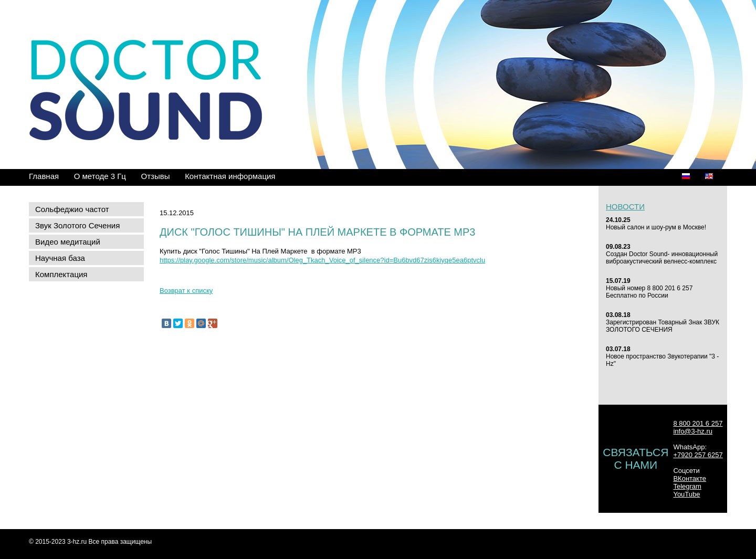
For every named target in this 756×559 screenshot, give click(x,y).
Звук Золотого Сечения (77, 225)
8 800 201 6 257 (698, 423)
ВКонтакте (690, 478)
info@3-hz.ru (693, 431)
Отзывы (156, 176)
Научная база (60, 258)
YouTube (686, 494)
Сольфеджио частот (72, 209)
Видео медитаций (68, 242)
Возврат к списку (186, 291)
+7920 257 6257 (698, 455)
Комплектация (61, 274)
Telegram (687, 486)
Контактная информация (230, 176)
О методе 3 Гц (100, 176)
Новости (625, 207)
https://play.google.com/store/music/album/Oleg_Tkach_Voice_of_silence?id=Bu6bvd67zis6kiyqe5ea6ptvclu (322, 260)
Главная (44, 176)
